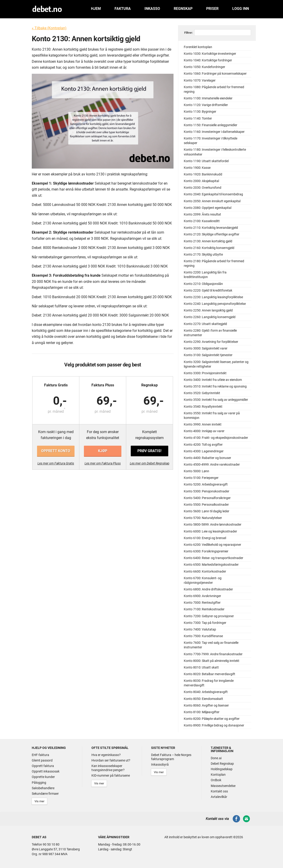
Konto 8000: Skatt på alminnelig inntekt (212, 661)
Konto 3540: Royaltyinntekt (203, 407)
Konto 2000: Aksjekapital (201, 181)
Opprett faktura (43, 766)
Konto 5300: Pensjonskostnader (207, 491)
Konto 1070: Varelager (200, 81)
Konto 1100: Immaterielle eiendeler (208, 98)
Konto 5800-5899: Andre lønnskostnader (213, 525)
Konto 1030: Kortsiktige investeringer (210, 54)
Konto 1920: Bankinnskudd (203, 174)
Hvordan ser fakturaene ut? (111, 760)
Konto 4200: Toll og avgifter (203, 445)
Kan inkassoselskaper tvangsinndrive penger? (108, 768)
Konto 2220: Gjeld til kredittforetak (208, 291)
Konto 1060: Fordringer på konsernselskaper (215, 74)
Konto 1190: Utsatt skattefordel (206, 161)
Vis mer (39, 801)
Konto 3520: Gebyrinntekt (202, 393)
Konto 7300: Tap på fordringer (205, 623)
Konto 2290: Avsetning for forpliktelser (211, 342)
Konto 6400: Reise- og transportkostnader (214, 558)
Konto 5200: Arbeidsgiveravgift (206, 484)
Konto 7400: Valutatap (200, 629)
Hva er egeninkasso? (106, 755)
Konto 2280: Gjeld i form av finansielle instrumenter (210, 333)
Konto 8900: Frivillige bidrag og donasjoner (214, 725)
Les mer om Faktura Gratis (56, 463)
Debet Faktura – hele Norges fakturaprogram (171, 757)
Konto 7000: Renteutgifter (202, 603)
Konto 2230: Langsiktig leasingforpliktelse (213, 297)
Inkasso (152, 9)
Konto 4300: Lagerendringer (204, 451)
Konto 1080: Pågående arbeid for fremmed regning (214, 89)
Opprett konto (56, 451)
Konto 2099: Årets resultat (202, 214)
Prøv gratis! (149, 451)
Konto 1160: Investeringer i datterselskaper (214, 132)
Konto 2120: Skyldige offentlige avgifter (212, 234)
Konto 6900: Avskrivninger (202, 596)
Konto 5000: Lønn (196, 471)
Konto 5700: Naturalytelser (203, 518)
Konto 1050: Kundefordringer (204, 67)
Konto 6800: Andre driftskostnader (208, 589)
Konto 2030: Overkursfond (203, 188)
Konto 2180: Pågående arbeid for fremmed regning (214, 263)
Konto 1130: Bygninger (200, 112)
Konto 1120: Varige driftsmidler (206, 105)
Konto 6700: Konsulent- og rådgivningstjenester (203, 580)
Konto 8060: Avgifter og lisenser (206, 706)
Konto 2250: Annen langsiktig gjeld (208, 310)
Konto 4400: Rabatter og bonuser (207, 458)
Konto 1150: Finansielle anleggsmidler (211, 125)
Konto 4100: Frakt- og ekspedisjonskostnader (216, 438)
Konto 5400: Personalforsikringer (207, 498)
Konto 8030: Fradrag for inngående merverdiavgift (209, 683)
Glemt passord (42, 760)
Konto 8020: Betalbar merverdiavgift (210, 674)
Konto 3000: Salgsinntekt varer (206, 348)
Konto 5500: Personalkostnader (206, 505)
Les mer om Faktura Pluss (103, 463)
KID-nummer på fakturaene (111, 775)
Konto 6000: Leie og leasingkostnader (210, 531)
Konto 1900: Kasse (197, 168)
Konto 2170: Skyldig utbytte (203, 255)
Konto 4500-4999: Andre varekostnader (212, 465)
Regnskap (183, 9)
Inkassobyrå (160, 764)
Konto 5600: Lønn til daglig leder (207, 511)
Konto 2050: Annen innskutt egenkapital (212, 201)
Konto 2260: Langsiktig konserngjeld (210, 317)
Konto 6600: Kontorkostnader (205, 572)
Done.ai (216, 758)
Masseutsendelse (223, 786)
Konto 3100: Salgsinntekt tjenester (208, 355)
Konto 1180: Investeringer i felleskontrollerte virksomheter (215, 152)
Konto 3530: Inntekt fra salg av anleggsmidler (216, 400)
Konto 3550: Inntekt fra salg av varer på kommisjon (212, 416)
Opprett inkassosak (46, 771)
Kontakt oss (219, 791)
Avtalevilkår (219, 797)
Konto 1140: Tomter (198, 119)
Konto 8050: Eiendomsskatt (203, 699)
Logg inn (241, 9)
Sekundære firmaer (45, 794)
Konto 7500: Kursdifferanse (203, 636)
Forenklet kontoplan (198, 47)
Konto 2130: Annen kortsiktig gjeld (208, 241)
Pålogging (39, 783)
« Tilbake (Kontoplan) (49, 28)
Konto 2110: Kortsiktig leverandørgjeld (211, 228)
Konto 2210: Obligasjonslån (203, 284)
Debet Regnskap (222, 764)
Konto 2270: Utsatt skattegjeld (205, 324)
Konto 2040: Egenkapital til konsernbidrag (213, 194)
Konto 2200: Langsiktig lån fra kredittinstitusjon (205, 275)
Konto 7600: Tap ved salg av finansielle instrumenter (211, 645)
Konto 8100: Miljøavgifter (202, 712)
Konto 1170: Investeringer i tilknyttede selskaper (211, 141)
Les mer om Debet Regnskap (150, 463)
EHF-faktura (40, 755)
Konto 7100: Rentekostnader (204, 609)
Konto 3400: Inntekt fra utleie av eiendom (213, 380)
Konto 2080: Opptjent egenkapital (208, 208)
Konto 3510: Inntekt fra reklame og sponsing (215, 386)
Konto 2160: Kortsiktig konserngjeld (209, 248)
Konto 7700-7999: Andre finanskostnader (213, 654)
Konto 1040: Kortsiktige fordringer (208, 60)
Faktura (123, 9)
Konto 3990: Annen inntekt (203, 424)
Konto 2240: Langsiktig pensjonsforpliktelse (215, 304)
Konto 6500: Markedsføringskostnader (211, 565)
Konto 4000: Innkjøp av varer (204, 431)
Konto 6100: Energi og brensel (205, 538)
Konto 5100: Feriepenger (201, 478)
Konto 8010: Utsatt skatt (201, 667)
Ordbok (216, 780)
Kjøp (103, 451)
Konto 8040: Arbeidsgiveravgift (206, 692)
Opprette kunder (43, 777)
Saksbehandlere (43, 788)
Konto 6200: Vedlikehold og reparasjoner (212, 545)
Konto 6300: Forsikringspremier (206, 551)
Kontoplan (218, 775)
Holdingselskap (222, 769)
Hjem (96, 9)
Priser (212, 9)
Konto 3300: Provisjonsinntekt (205, 373)
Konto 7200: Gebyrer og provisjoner (209, 616)
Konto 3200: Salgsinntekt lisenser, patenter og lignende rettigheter (216, 364)
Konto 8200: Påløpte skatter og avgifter (212, 719)
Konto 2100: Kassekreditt (202, 221)
